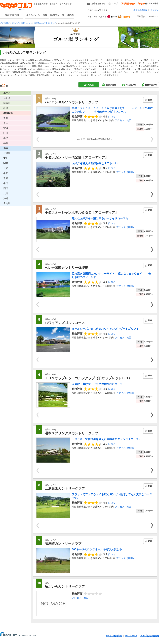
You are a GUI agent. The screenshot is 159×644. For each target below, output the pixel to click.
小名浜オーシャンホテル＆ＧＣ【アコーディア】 (82, 212)
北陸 (6, 168)
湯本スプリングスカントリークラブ (71, 433)
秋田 (6, 133)
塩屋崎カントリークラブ (63, 544)
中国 (6, 183)
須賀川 (7, 103)
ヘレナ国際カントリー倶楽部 (66, 268)
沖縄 (6, 198)
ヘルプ (115, 4)
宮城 (6, 128)
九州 (6, 193)
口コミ (112, 117)
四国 (6, 188)
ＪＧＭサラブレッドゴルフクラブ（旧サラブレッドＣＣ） (88, 378)
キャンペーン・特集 (37, 15)
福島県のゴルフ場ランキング (45, 23)
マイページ (153, 16)
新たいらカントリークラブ (65, 586)
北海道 (7, 153)
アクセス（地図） (124, 120)
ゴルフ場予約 (12, 15)
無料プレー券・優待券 (62, 15)
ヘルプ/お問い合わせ (150, 636)
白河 (6, 108)
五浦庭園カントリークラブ (65, 488)
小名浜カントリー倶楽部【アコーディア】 (76, 157)
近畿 (6, 178)
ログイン (154, 10)
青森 (6, 118)
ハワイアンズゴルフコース (65, 323)
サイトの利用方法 (114, 636)
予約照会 (141, 17)
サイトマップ (131, 636)
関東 (6, 163)
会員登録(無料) (140, 10)
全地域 (7, 203)
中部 (6, 173)
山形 (6, 138)
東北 (6, 158)
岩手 (6, 123)
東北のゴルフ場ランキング (22, 23)
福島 (6, 143)
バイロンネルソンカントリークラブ (71, 102)
